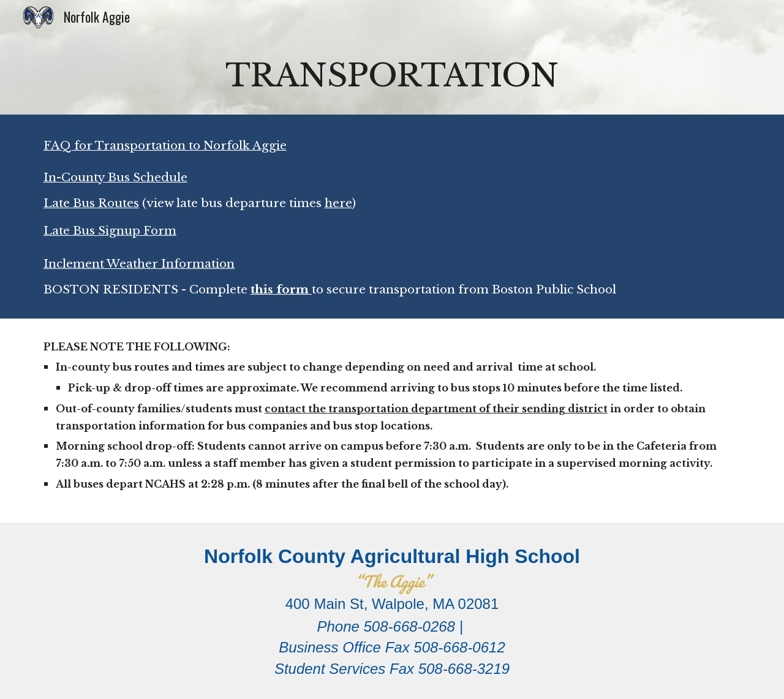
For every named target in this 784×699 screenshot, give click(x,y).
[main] (392, 74)
